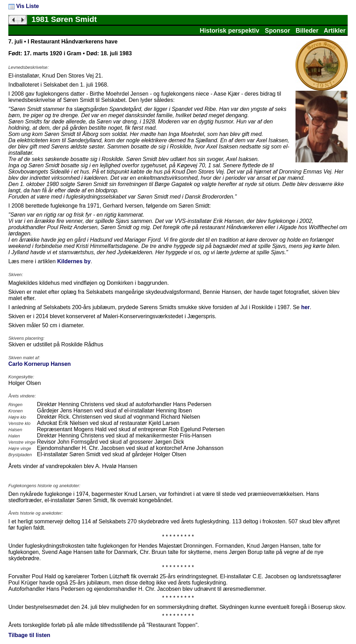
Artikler (335, 31)
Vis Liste (24, 6)
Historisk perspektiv (230, 31)
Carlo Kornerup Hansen (40, 364)
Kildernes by (74, 261)
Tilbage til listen (29, 635)
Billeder (307, 31)
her (305, 307)
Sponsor (278, 31)
